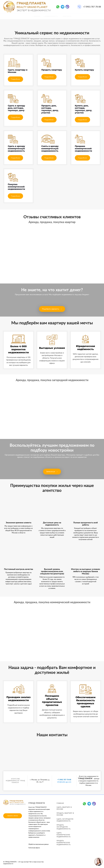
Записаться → (52, 472)
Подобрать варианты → (52, 309)
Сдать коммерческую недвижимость (64, 835)
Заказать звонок (13, 816)
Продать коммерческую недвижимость (64, 843)
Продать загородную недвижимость (64, 827)
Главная (60, 803)
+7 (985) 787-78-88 (92, 7)
